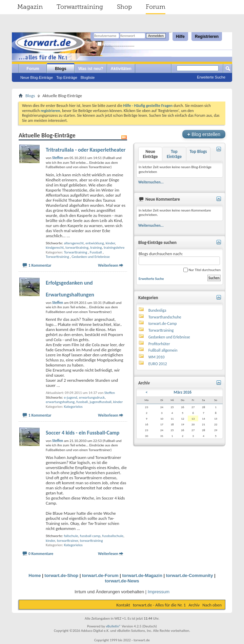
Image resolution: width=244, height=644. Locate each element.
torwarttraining (77, 248)
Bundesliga (157, 310)
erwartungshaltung (60, 402)
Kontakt (123, 605)
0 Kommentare (41, 554)
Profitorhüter (159, 344)
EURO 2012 (158, 364)
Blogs (60, 69)
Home (35, 575)
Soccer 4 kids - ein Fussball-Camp (83, 433)
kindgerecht (55, 248)
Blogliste (88, 77)
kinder (110, 243)
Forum (156, 7)
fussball (82, 402)
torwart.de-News (122, 581)
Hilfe (180, 37)
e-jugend (70, 397)
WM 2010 (157, 357)
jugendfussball (100, 402)
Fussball (96, 252)
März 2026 (183, 392)
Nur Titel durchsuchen (202, 270)
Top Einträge (67, 77)
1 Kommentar (40, 265)
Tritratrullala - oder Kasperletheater (86, 150)
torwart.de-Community (190, 575)
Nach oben (212, 605)
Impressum (159, 592)
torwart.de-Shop (61, 575)
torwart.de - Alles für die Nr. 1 (159, 605)
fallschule (71, 536)
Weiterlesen (108, 265)
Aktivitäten (121, 69)
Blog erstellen (204, 134)
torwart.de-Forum (100, 575)
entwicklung (95, 243)
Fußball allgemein (163, 350)
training (96, 248)
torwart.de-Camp (163, 324)
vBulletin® (113, 626)
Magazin (30, 7)
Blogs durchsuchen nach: (179, 258)
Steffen (110, 393)
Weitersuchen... (151, 182)
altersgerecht (74, 243)
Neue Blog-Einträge (37, 77)
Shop (124, 7)
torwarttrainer (68, 541)
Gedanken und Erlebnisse (91, 257)
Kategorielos (73, 407)
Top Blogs (198, 151)
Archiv (194, 605)
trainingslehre (114, 248)
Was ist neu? (91, 69)
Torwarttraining (80, 7)
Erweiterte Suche (211, 77)
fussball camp (90, 536)
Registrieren (207, 37)
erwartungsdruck (92, 397)
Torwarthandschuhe (165, 317)
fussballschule (113, 536)
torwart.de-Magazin (142, 575)
